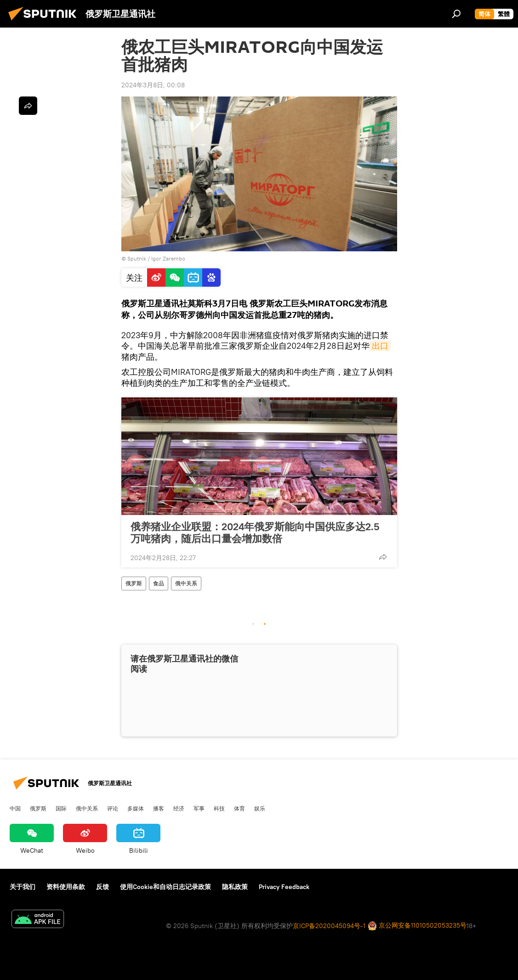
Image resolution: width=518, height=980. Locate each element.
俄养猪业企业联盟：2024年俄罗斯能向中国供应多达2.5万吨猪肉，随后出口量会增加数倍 (255, 532)
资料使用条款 (66, 887)
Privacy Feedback (284, 887)
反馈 (102, 887)
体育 (239, 808)
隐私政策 (235, 887)
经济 (179, 808)
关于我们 (23, 887)
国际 (61, 808)
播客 (159, 808)
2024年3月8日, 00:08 (153, 85)
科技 (219, 808)
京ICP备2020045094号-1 (329, 926)
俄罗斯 (134, 583)
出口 (380, 346)
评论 (113, 808)
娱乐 (260, 808)
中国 (15, 808)
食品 (159, 583)
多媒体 (136, 808)
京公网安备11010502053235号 (417, 926)
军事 (199, 808)
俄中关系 (186, 583)
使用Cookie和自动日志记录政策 (165, 887)
